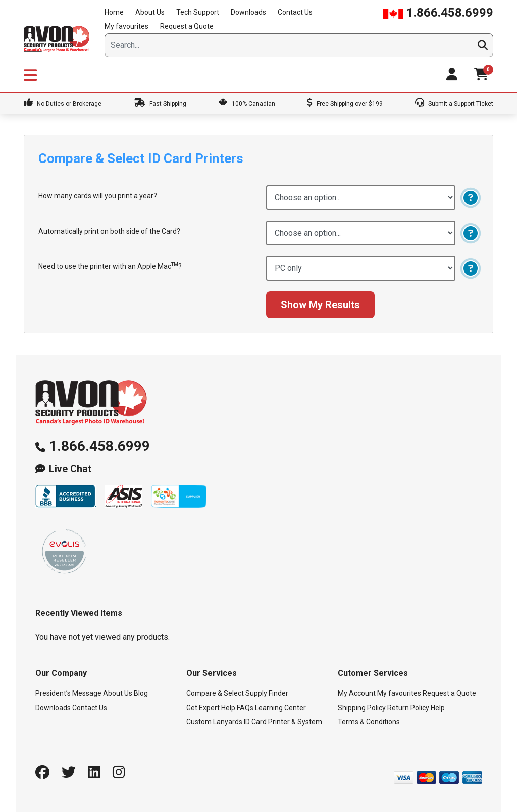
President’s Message (68, 693)
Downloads (248, 12)
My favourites (126, 26)
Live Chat (70, 469)
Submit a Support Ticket (454, 104)
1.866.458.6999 (438, 13)
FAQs (245, 708)
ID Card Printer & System (283, 722)
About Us (150, 12)
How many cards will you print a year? (98, 196)
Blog (141, 693)
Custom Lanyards (214, 722)
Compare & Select (215, 693)
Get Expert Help (211, 708)
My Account (357, 693)
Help (438, 708)
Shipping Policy (362, 708)
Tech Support (198, 12)
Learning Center (280, 708)
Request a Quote (187, 26)
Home (114, 12)
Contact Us (295, 12)
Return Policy (408, 708)
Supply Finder (267, 693)
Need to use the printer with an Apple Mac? (110, 266)
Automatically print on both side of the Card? (109, 231)
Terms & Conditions (369, 722)
